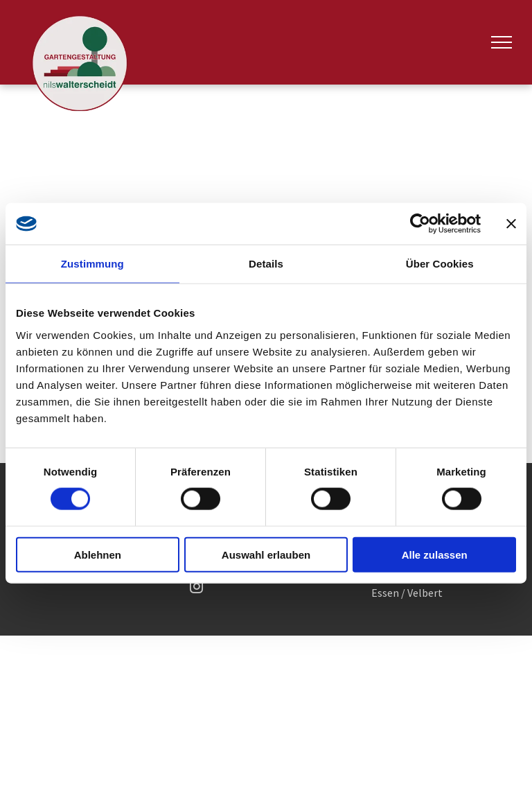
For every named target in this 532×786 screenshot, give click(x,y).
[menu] (502, 42)
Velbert (425, 593)
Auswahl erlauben (266, 554)
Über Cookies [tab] (440, 264)
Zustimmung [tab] (92, 264)
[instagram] (196, 588)
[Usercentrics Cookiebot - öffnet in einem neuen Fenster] (420, 224)
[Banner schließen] (511, 224)
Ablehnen (98, 554)
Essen (385, 593)
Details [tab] (266, 264)
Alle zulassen (435, 554)
